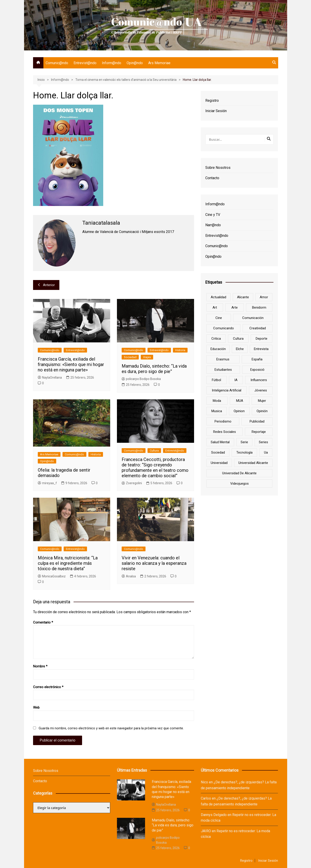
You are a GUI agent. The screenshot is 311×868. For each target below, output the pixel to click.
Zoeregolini (132, 483)
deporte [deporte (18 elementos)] (262, 339)
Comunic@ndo (57, 63)
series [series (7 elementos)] (263, 442)
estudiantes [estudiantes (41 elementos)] (223, 370)
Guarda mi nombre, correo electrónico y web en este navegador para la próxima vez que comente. (111, 728)
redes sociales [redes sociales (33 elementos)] (225, 432)
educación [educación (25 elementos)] (218, 349)
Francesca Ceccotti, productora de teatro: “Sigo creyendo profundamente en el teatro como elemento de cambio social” (155, 468)
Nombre (40, 666)
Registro (212, 101)
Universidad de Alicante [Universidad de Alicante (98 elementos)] (239, 473)
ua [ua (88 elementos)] (266, 452)
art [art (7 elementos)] (215, 307)
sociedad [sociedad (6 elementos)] (218, 452)
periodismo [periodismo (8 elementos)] (223, 421)
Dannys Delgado (214, 815)
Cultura (154, 451)
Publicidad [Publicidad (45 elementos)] (257, 421)
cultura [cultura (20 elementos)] (238, 339)
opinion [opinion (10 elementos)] (239, 411)
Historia (180, 350)
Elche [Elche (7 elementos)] (240, 349)
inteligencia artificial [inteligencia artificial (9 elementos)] (227, 390)
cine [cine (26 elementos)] (219, 318)
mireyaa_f (47, 483)
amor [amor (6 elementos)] (264, 297)
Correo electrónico (48, 687)
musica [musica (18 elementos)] (217, 411)
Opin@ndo (135, 63)
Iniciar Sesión (216, 111)
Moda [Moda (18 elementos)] (217, 401)
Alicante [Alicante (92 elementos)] (243, 297)
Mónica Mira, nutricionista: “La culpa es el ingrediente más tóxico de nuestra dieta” (68, 563)
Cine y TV (213, 215)
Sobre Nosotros (218, 168)
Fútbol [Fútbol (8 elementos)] (216, 380)
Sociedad (130, 357)
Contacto (212, 178)
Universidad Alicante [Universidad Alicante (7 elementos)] (253, 463)
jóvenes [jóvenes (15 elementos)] (261, 390)
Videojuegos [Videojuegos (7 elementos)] (239, 484)
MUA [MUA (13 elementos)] (240, 401)
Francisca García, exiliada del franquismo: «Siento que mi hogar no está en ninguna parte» (71, 364)
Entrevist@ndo (85, 63)
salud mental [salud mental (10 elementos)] (220, 442)
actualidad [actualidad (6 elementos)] (218, 297)
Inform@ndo (112, 63)
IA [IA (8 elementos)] (236, 380)
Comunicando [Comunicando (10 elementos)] (224, 328)
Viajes (147, 357)
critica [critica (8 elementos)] (216, 339)
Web (36, 708)
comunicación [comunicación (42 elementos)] (253, 318)
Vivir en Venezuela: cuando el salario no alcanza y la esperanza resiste (154, 563)
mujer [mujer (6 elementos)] (262, 401)
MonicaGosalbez (52, 576)
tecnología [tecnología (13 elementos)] (244, 452)
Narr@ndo (213, 225)
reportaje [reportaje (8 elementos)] (259, 432)
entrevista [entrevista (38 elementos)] (261, 349)
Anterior (46, 285)
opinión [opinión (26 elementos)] (262, 411)
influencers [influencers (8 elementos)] (259, 380)
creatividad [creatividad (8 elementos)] (258, 328)
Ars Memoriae (159, 63)
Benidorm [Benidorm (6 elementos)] (259, 307)
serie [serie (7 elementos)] (244, 442)
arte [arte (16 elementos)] (235, 307)
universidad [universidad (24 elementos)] (219, 463)
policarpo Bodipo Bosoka (141, 379)
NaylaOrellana (50, 377)
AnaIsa (129, 576)
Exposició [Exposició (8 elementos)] (257, 370)
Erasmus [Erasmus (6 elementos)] (223, 359)
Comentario (43, 622)
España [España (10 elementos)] (257, 359)
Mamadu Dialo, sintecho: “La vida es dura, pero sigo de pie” (154, 369)
